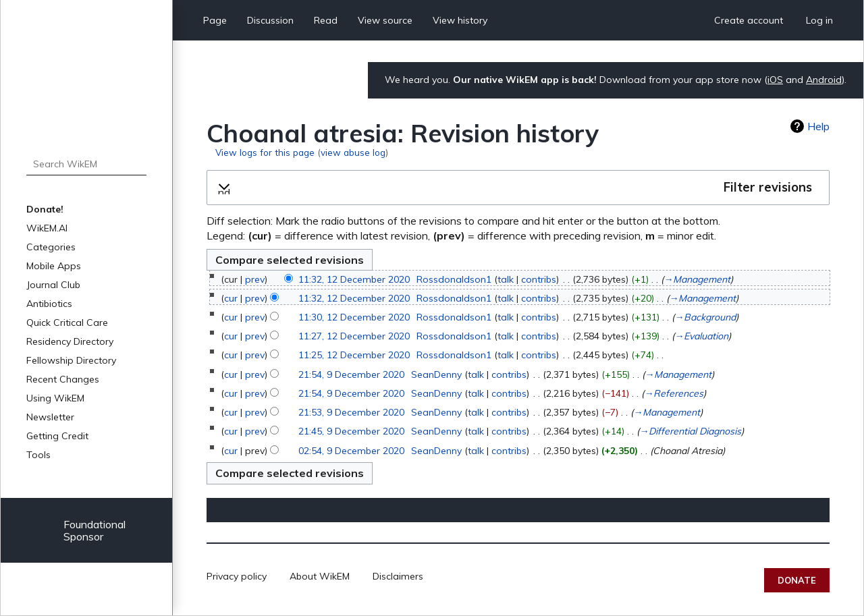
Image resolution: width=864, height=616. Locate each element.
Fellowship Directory (71, 360)
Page (215, 20)
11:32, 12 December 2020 (354, 279)
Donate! (45, 209)
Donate (797, 580)
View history (460, 20)
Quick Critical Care (67, 323)
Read (326, 20)
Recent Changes (63, 379)
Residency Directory (70, 341)
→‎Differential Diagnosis (690, 431)
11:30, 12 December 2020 (354, 317)
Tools (38, 455)
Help (818, 126)
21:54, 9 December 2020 (351, 374)
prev (255, 279)
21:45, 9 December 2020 (351, 431)
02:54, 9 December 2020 (351, 451)
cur (231, 298)
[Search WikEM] (86, 164)
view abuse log (353, 152)
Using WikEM (55, 398)
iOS (775, 80)
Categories (51, 247)
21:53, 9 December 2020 (351, 412)
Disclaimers (398, 576)
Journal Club (53, 285)
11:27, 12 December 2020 (354, 336)
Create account (749, 20)
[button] (518, 188)
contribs (539, 279)
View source (385, 20)
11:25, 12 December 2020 (354, 355)
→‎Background (705, 317)
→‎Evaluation (701, 336)
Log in (819, 20)
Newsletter (50, 417)
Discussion (270, 20)
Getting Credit (57, 436)
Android (824, 80)
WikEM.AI (47, 228)
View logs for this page (265, 152)
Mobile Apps (54, 266)
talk (506, 279)
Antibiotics (49, 304)
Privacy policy (237, 576)
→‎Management (697, 279)
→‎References (674, 393)
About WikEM (320, 576)
